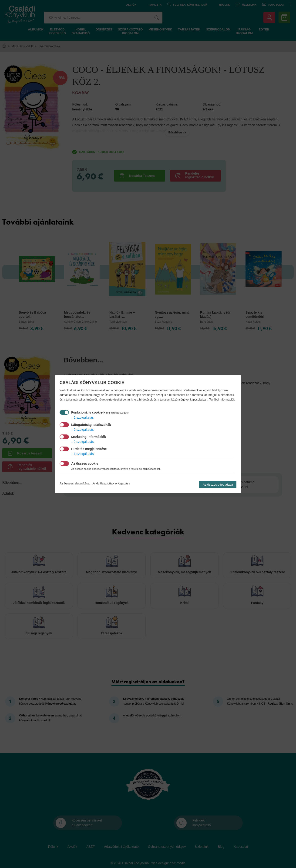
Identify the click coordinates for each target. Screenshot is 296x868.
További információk (222, 400)
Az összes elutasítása (75, 483)
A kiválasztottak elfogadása (112, 483)
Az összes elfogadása (218, 485)
